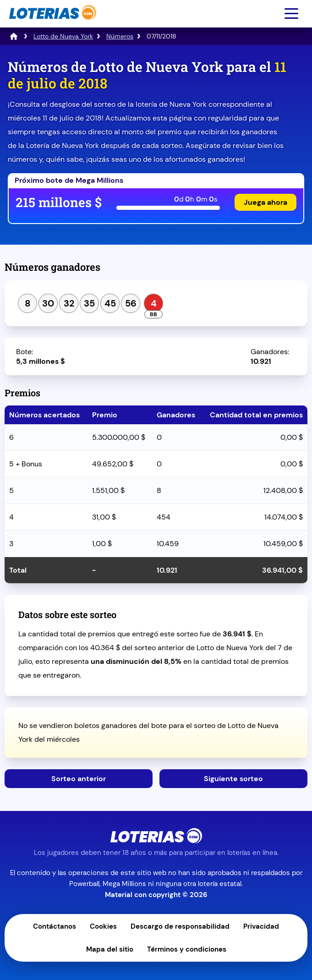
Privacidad (261, 926)
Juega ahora (265, 202)
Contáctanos (55, 926)
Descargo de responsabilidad (180, 926)
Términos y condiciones (187, 949)
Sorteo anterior (79, 779)
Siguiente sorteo (233, 779)
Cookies (103, 926)
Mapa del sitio (110, 949)
